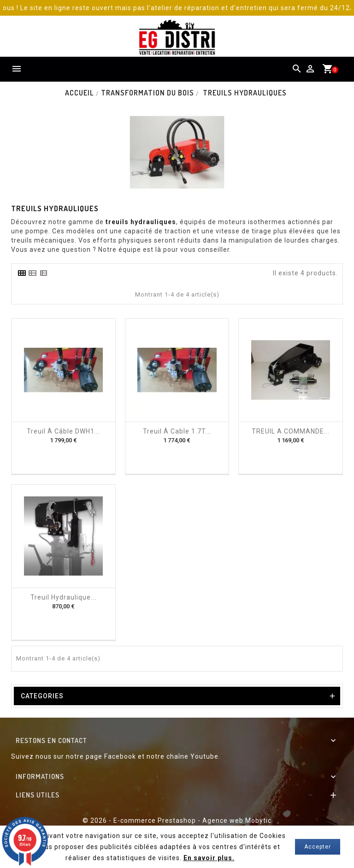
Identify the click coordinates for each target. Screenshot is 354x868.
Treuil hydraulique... (63, 597)
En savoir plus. (209, 858)
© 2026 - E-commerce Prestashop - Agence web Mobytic (177, 820)
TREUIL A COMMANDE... (291, 431)
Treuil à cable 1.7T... (177, 431)
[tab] (22, 273)
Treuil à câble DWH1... (63, 431)
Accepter (318, 847)
